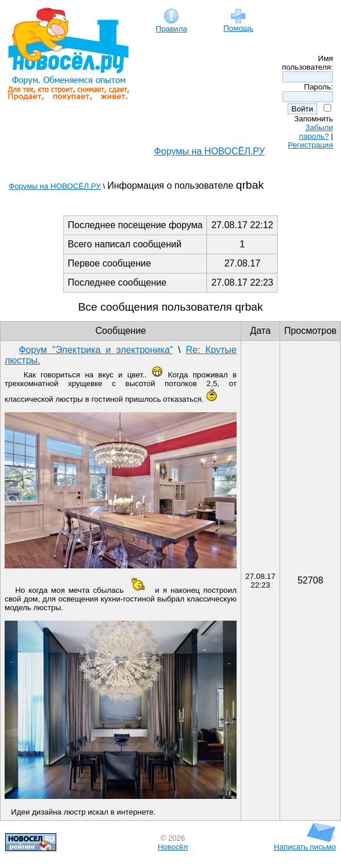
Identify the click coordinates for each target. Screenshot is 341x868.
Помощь (238, 25)
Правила (172, 25)
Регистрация (310, 145)
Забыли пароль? (316, 132)
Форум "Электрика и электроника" (96, 350)
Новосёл (173, 847)
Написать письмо (305, 843)
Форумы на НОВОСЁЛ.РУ (210, 151)
